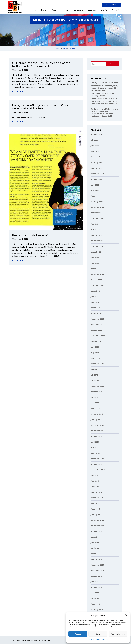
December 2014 (97, 520)
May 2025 (95, 151)
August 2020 (96, 341)
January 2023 (96, 235)
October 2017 (96, 436)
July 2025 (94, 140)
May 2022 (95, 263)
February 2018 (97, 414)
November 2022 (97, 241)
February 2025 (97, 163)
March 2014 (95, 554)
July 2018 (94, 397)
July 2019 (94, 375)
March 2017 (95, 447)
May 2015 (95, 503)
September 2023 (98, 218)
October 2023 (96, 213)
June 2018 (95, 403)
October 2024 (96, 179)
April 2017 (95, 442)
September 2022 (98, 246)
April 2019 (95, 380)
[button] (126, 615)
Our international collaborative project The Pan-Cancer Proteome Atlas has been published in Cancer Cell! (104, 112)
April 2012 (95, 598)
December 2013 (97, 565)
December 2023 (97, 207)
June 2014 (95, 543)
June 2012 (95, 593)
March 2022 (95, 269)
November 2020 (97, 324)
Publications (78, 10)
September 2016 (98, 470)
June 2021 (95, 302)
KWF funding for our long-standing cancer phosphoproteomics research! (104, 96)
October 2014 (96, 531)
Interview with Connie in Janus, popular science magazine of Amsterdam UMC (104, 88)
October (72, 49)
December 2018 (97, 386)
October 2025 (96, 134)
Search (112, 64)
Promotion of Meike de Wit (31, 235)
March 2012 (95, 604)
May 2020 (95, 353)
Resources (92, 10)
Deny (98, 634)
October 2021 (96, 280)
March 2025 (95, 157)
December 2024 (97, 174)
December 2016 (97, 459)
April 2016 (95, 487)
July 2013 (94, 582)
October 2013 (96, 576)
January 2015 (96, 515)
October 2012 (96, 587)
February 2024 (97, 202)
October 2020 (96, 330)
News (44, 10)
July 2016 (94, 475)
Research (65, 10)
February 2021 (97, 313)
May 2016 (95, 481)
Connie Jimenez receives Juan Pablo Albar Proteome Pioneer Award (104, 103)
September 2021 (98, 285)
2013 (65, 49)
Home (35, 10)
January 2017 (96, 453)
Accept (78, 634)
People (54, 10)
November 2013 (97, 570)
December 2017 (97, 425)
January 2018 (96, 420)
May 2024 (95, 190)
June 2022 (95, 257)
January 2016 (96, 492)
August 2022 (96, 252)
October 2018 (96, 392)
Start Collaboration (111, 5)
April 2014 (95, 548)
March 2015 (95, 509)
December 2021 (97, 274)
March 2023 (95, 230)
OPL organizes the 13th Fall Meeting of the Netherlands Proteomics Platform (41, 65)
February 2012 (97, 610)
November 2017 (97, 431)
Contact (116, 10)
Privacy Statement (103, 639)
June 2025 (95, 146)
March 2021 (95, 308)
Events (105, 10)
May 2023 (95, 224)
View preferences (118, 634)
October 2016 (96, 464)
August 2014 (96, 537)
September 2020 (98, 336)
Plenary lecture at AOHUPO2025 (105, 83)
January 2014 (96, 559)
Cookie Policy (91, 639)
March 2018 (95, 408)
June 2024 (95, 185)
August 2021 (96, 291)
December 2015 (97, 498)
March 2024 (95, 196)
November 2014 (97, 526)
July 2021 (94, 297)
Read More (18, 91)
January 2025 (96, 168)
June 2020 (95, 347)
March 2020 (95, 358)
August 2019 (96, 369)
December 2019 (97, 364)
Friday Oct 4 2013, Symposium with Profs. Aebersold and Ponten (40, 107)
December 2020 (97, 319)
